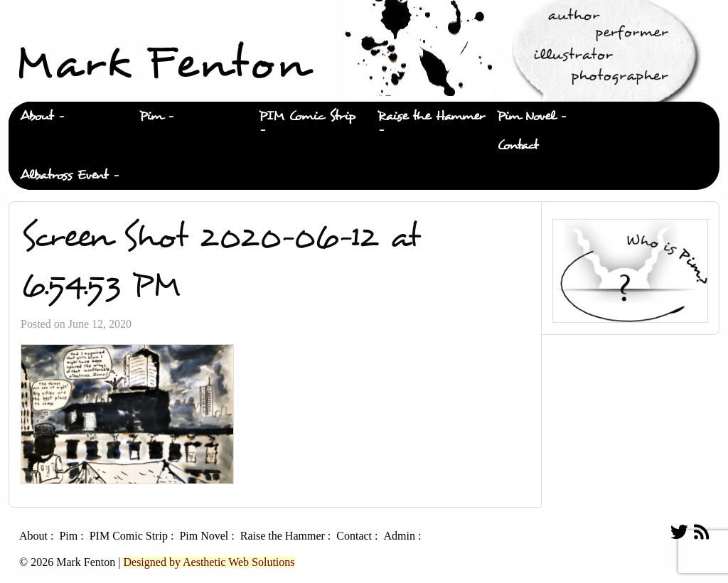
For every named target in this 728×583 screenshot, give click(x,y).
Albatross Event (64, 175)
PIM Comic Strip (307, 116)
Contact (518, 145)
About (37, 116)
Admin (399, 536)
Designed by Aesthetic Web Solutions (209, 562)
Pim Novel (526, 116)
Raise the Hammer (431, 116)
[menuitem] (68, 117)
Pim (151, 116)
